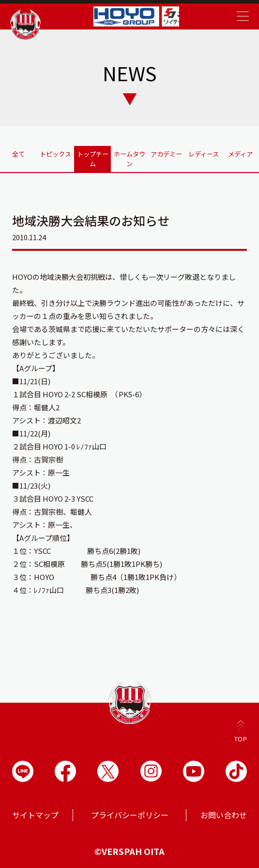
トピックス (56, 151)
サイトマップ (35, 813)
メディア (240, 151)
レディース (203, 151)
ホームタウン (129, 155)
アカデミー (167, 151)
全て (18, 151)
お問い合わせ (224, 813)
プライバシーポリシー (130, 813)
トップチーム (92, 155)
